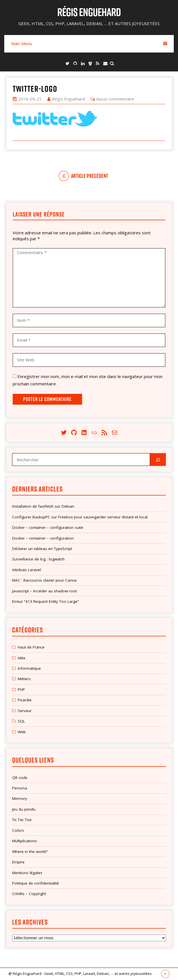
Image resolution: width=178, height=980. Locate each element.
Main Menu (89, 43)
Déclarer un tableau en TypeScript (42, 549)
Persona (20, 788)
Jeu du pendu (24, 809)
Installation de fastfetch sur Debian (43, 506)
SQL (21, 721)
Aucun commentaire (115, 99)
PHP (21, 689)
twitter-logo (35, 89)
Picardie (25, 700)
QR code (20, 778)
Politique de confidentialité (36, 883)
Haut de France (31, 647)
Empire (18, 862)
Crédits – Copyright (29, 894)
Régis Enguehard (89, 12)
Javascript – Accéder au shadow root (44, 591)
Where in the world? (30, 852)
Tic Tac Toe (22, 820)
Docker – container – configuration (43, 538)
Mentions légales (27, 873)
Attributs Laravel (27, 570)
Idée (22, 658)
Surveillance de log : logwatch (38, 559)
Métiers (24, 679)
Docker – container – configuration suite (48, 527)
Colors (18, 830)
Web (22, 732)
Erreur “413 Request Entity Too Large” (46, 601)
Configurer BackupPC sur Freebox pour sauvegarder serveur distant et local (80, 517)
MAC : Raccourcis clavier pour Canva (44, 580)
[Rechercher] (158, 460)
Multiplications (25, 841)
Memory (20, 798)
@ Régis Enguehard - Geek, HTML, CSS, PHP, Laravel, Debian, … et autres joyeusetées (80, 974)
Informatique (29, 668)
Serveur (25, 711)
